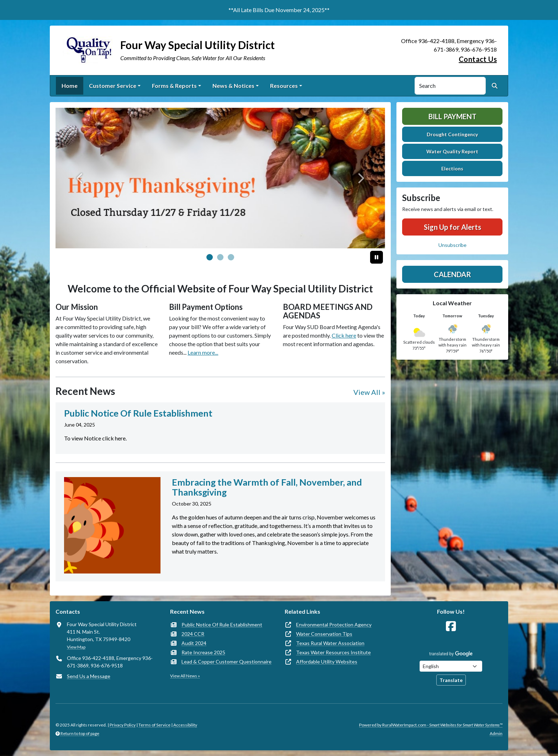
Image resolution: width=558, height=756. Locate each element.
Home (70, 86)
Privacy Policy (123, 725)
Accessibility (185, 725)
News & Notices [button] (233, 86)
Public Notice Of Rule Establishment (222, 625)
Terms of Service (154, 725)
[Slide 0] (210, 257)
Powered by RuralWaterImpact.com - (431, 725)
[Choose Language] (451, 666)
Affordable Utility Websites (327, 662)
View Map (76, 647)
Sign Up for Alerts (452, 227)
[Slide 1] (220, 257)
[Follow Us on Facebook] (451, 626)
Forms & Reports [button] (174, 86)
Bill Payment (452, 116)
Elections (452, 168)
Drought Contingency (452, 134)
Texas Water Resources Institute (333, 652)
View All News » (185, 676)
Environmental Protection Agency (334, 625)
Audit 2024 (194, 643)
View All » (369, 392)
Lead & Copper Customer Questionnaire (227, 662)
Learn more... (203, 352)
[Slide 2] (231, 257)
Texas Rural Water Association (330, 643)
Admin (496, 733)
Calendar (452, 274)
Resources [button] (284, 86)
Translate (451, 680)
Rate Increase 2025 (203, 652)
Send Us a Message (89, 676)
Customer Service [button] (113, 86)
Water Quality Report (452, 151)
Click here (344, 335)
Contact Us (478, 59)
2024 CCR (193, 634)
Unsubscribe (452, 245)
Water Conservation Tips (324, 634)
